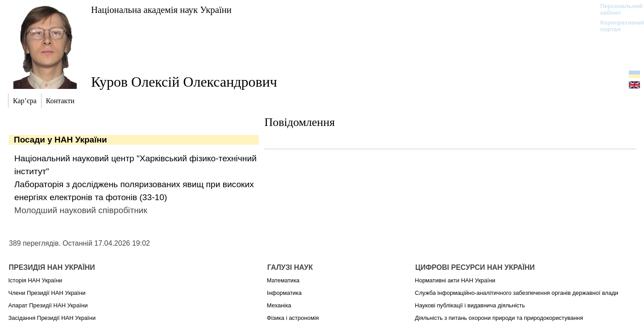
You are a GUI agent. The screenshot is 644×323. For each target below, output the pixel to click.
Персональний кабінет (617, 9)
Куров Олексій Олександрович (184, 82)
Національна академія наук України (161, 10)
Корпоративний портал (617, 26)
